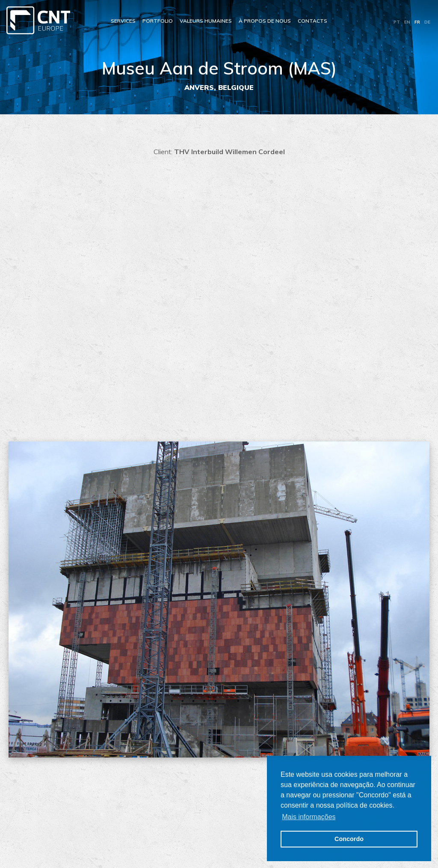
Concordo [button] (349, 839)
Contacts (312, 21)
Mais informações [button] (309, 817)
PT (397, 22)
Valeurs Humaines (206, 21)
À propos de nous (265, 21)
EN (407, 22)
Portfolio (158, 21)
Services (123, 21)
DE (427, 22)
